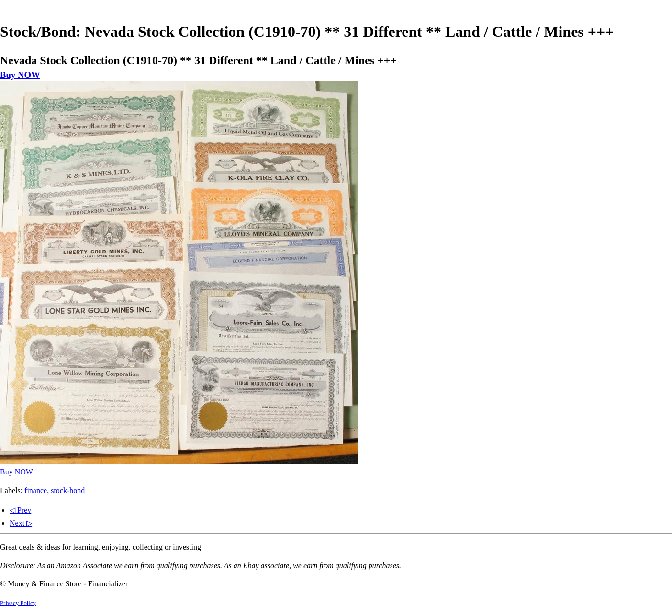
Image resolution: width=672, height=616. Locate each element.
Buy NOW (20, 75)
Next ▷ (21, 523)
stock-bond (68, 490)
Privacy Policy (18, 603)
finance (36, 490)
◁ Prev (20, 510)
